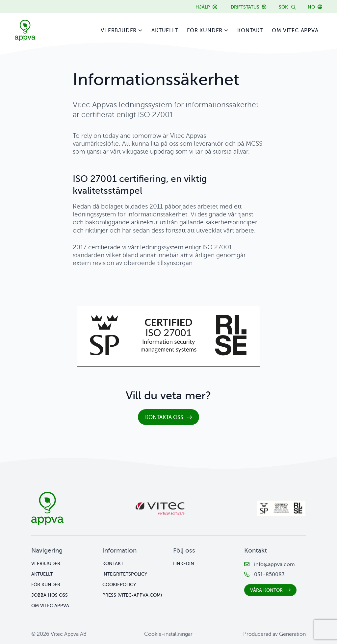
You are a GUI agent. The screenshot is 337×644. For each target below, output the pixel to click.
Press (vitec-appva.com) (132, 595)
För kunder (205, 31)
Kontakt (250, 31)
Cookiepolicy (119, 585)
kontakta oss (164, 420)
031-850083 (269, 575)
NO (311, 7)
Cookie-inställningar (168, 634)
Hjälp (203, 7)
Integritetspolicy (125, 574)
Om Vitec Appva (295, 31)
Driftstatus (245, 7)
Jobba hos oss (50, 595)
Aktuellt (165, 31)
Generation (292, 634)
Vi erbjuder (119, 31)
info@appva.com (274, 564)
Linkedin (184, 564)
